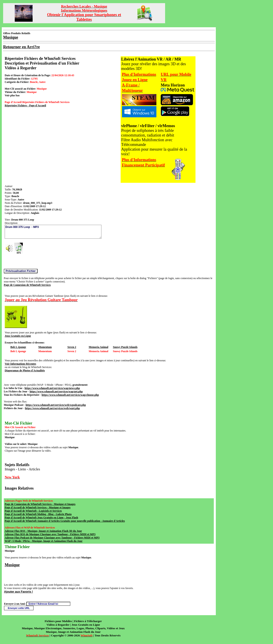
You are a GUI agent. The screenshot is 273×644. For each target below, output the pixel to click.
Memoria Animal (99, 347)
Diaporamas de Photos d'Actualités (25, 370)
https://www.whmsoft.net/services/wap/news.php (52, 388)
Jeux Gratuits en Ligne (18, 336)
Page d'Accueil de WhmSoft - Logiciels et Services (33, 511)
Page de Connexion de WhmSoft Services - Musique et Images (40, 504)
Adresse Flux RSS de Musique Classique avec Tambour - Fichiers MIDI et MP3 (50, 534)
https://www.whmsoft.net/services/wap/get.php (56, 391)
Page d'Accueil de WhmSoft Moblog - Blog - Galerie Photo (38, 514)
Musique (12, 565)
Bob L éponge (18, 347)
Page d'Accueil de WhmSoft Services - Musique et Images (38, 507)
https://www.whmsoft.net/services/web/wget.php (52, 408)
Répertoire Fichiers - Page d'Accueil (25, 105)
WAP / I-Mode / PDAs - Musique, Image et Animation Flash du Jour (44, 541)
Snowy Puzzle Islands (125, 347)
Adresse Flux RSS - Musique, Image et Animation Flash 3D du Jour (43, 531)
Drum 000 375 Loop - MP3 (53, 232)
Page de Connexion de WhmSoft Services (27, 285)
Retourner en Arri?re (21, 47)
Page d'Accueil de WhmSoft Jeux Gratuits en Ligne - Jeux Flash (41, 518)
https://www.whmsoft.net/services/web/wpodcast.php (56, 405)
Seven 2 (72, 347)
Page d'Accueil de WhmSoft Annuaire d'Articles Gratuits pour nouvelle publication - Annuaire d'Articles (65, 521)
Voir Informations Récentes (20, 364)
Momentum (45, 347)
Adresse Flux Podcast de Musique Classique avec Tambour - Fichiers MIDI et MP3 (52, 538)
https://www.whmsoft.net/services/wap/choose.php (70, 395)
